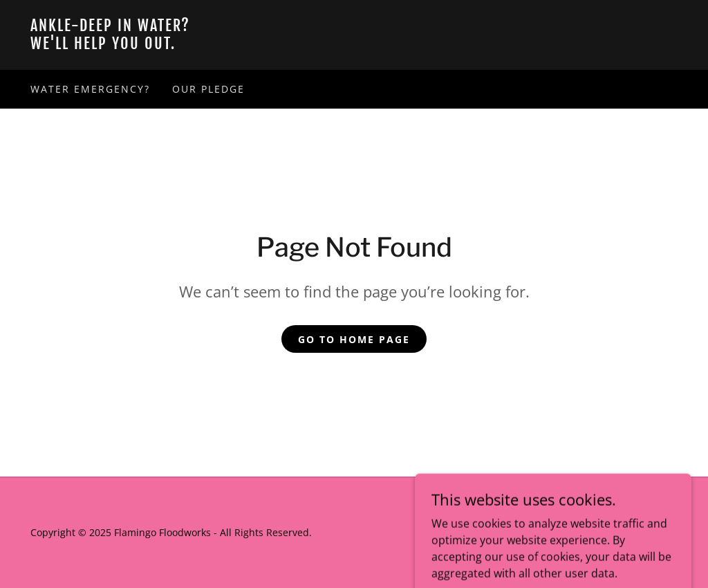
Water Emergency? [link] (90, 89)
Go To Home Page (354, 339)
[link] (354, 45)
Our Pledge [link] (208, 89)
